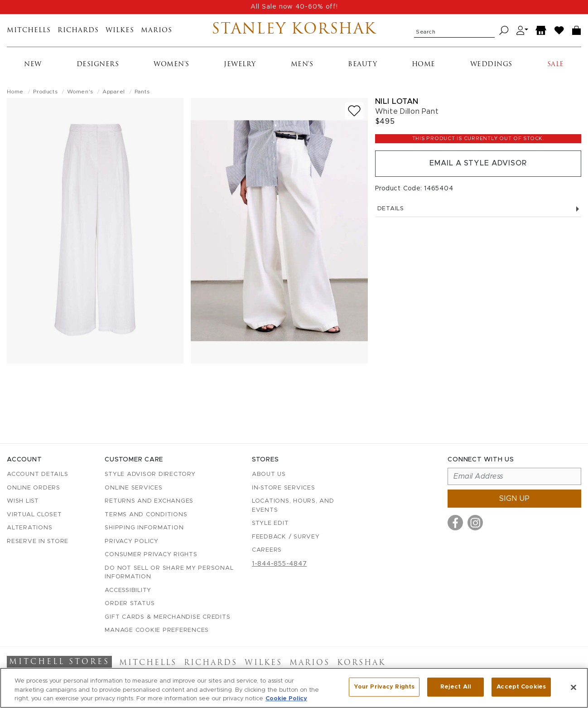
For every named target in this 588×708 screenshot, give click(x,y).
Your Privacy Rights (384, 687)
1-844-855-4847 (280, 564)
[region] (294, 688)
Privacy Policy (132, 541)
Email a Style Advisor (478, 164)
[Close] (574, 687)
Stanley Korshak (294, 30)
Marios (157, 31)
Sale (556, 65)
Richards (78, 31)
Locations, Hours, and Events (293, 506)
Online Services (133, 488)
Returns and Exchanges (149, 501)
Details (478, 209)
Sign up (515, 499)
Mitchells (29, 31)
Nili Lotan (397, 101)
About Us (269, 474)
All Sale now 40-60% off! (294, 7)
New (33, 65)
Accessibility (128, 590)
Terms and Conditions (146, 515)
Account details (37, 474)
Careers (267, 550)
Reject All (456, 687)
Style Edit (270, 523)
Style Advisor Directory (150, 474)
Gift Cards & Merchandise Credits (167, 617)
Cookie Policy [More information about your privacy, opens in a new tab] (286, 699)
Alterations (29, 528)
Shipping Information (144, 528)
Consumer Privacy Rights (151, 555)
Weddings (491, 65)
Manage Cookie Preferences (157, 630)
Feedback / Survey (286, 537)
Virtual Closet (34, 515)
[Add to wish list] (354, 111)
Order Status (130, 604)
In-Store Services (284, 488)
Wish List (23, 501)
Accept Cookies (521, 687)
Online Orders (34, 488)
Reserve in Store (38, 541)
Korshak (361, 663)
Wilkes (120, 31)
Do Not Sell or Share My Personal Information (169, 573)
